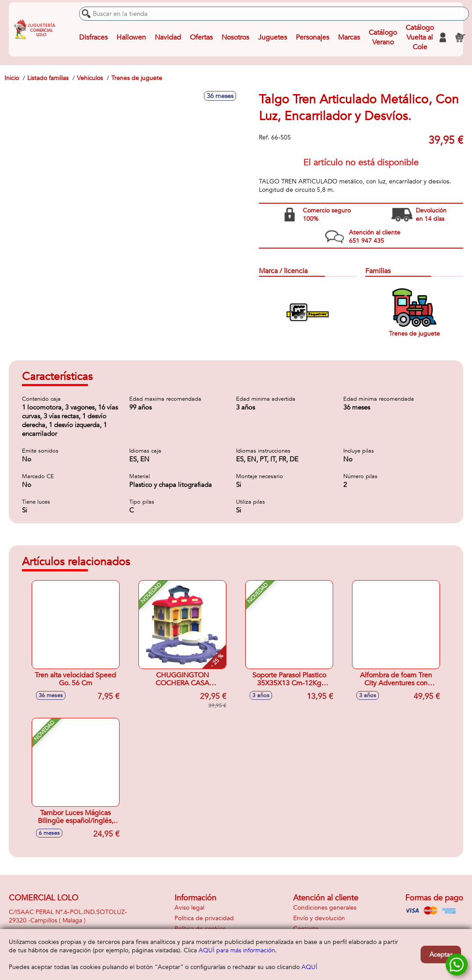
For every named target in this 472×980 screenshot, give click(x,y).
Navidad (168, 37)
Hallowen (131, 37)
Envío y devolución (319, 918)
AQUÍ (309, 967)
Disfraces (93, 37)
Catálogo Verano (383, 37)
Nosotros (235, 37)
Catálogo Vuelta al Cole (420, 37)
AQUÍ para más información (237, 950)
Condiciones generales (325, 908)
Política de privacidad (204, 918)
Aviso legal (189, 908)
